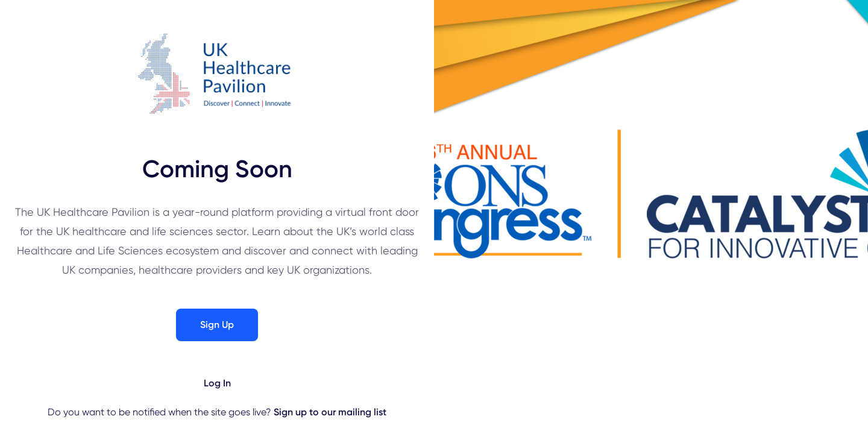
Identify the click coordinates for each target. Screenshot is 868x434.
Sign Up (217, 325)
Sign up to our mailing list (330, 412)
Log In (217, 383)
